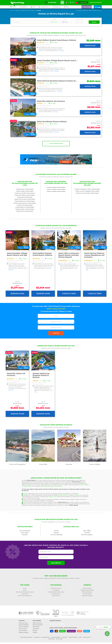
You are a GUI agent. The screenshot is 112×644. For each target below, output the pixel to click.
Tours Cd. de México (24, 627)
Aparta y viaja (51, 639)
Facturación (64, 637)
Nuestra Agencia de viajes (26, 637)
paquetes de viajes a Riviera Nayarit (52, 486)
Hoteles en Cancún (23, 623)
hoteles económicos (63, 495)
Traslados (35, 632)
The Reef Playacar (87, 594)
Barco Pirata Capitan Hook (25, 596)
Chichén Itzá (25, 594)
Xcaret (25, 588)
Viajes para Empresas (38, 625)
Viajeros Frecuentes (37, 623)
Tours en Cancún (23, 629)
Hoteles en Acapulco (24, 632)
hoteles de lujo (78, 495)
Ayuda (80, 637)
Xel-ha (25, 590)
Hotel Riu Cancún (56, 594)
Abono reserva (87, 637)
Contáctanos (37, 637)
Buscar (94, 22)
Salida (65, 19)
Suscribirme (56, 563)
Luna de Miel (36, 629)
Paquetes (35, 631)
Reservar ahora (90, 46)
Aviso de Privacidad (55, 637)
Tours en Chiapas (23, 631)
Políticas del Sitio (45, 637)
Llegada (54, 19)
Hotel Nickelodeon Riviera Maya (56, 592)
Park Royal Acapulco (87, 592)
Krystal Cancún (56, 596)
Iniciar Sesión (84, 2)
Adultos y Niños (80, 19)
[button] (46, 7)
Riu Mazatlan (56, 590)
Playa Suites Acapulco (87, 596)
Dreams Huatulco (87, 588)
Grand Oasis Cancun (56, 588)
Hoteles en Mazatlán (24, 625)
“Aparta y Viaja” (53, 497)
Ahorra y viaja (59, 639)
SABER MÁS (56, 333)
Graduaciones (36, 627)
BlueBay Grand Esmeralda (87, 590)
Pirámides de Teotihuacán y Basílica (25, 592)
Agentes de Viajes (73, 637)
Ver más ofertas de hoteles (56, 144)
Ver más (62, 51)
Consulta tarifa (69, 294)
